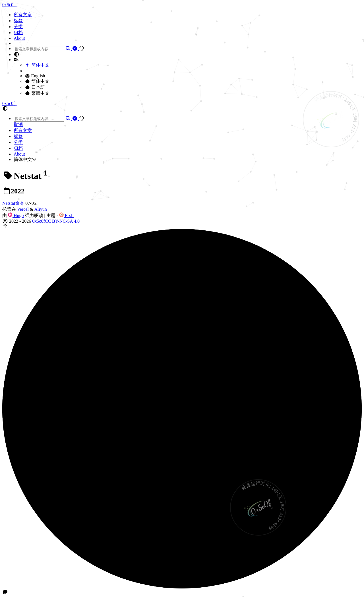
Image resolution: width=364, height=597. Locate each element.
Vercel (23, 209)
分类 (18, 27)
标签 (18, 21)
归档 (18, 33)
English (35, 76)
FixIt (66, 215)
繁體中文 (37, 93)
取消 (18, 124)
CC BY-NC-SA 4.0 (62, 221)
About (19, 38)
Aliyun (40, 209)
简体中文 (37, 65)
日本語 (35, 87)
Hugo (16, 215)
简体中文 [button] (25, 159)
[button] (188, 55)
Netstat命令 (13, 203)
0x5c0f (38, 221)
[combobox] (39, 49)
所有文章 (23, 15)
